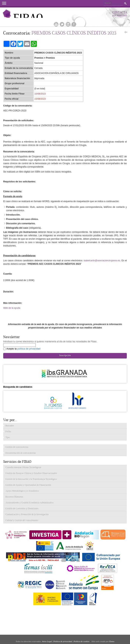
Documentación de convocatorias (21, 453)
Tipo (8, 437)
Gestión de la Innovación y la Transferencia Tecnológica (31, 479)
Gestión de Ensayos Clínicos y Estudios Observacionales (31, 473)
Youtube (56, 24)
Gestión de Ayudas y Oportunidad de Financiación (28, 485)
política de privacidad (29, 349)
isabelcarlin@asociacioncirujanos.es (102, 261)
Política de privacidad (63, 641)
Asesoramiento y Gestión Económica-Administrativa (29, 503)
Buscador (10, 426)
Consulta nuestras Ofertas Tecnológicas (23, 467)
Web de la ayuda (12, 308)
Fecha (8, 431)
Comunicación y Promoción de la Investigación (27, 514)
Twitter (62, 24)
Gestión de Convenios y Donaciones (22, 509)
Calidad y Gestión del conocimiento (22, 520)
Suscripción (65, 355)
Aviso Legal (47, 641)
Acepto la (23, 349)
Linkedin (68, 24)
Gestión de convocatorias (17, 447)
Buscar (125, 3)
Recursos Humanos (14, 497)
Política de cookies (81, 641)
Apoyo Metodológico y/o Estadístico (22, 491)
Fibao (30, 14)
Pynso (112, 641)
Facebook (74, 24)
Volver (126, 33)
